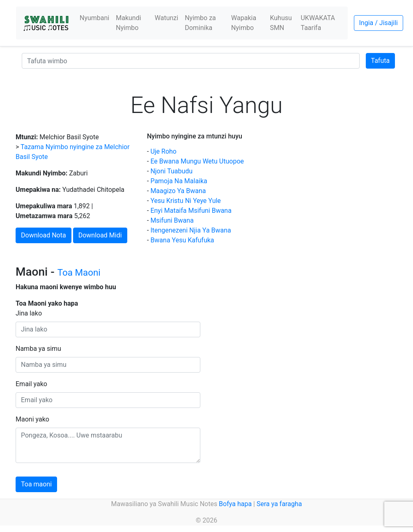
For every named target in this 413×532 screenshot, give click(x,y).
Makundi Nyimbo (128, 23)
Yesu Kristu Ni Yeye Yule (185, 201)
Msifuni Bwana (172, 220)
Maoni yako (32, 419)
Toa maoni (36, 484)
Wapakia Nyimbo (244, 23)
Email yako (31, 384)
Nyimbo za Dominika (200, 23)
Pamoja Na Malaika (179, 181)
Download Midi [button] (100, 235)
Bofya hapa (235, 504)
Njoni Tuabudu (171, 171)
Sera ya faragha (279, 504)
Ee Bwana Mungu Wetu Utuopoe (197, 161)
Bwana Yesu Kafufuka (182, 240)
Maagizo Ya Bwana (178, 191)
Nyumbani (94, 18)
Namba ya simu (38, 349)
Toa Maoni (79, 272)
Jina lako (29, 313)
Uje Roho (163, 151)
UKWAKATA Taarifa (318, 23)
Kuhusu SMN (281, 23)
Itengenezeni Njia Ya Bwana (190, 230)
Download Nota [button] (44, 235)
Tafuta (381, 61)
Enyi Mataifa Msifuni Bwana (191, 211)
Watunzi (166, 18)
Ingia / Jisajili (379, 23)
